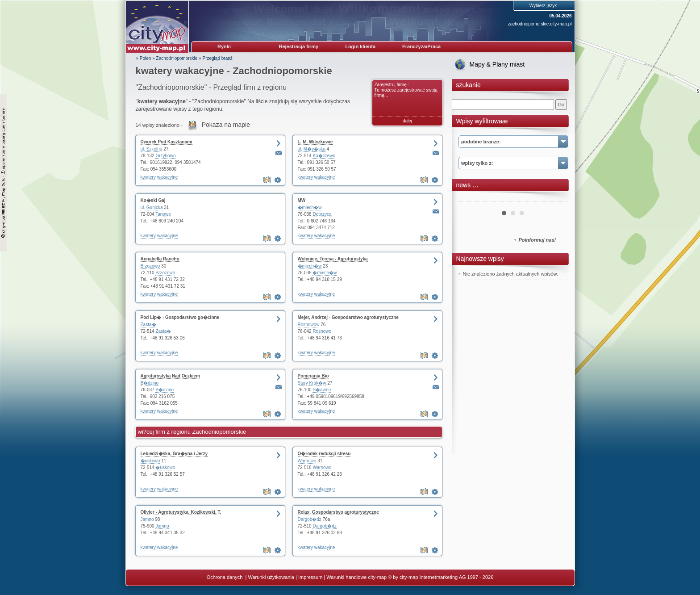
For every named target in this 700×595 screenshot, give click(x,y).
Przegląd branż (218, 58)
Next (556, 198)
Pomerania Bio (313, 376)
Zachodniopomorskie (177, 58)
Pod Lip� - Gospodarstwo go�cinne (180, 317)
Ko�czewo (324, 156)
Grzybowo (165, 156)
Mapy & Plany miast (497, 64)
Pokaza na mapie (226, 125)
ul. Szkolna (152, 149)
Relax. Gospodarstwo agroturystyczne (338, 512)
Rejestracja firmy (299, 46)
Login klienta (360, 46)
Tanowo (163, 214)
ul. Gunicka (152, 207)
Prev (470, 198)
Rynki (224, 46)
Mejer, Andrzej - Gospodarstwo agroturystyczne (348, 317)
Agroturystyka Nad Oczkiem (170, 376)
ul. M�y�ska (312, 149)
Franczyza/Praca (421, 46)
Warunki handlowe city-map (356, 577)
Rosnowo (322, 331)
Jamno (147, 519)
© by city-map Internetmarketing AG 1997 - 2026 (441, 577)
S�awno (322, 390)
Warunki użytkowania (271, 577)
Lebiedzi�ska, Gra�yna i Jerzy (174, 454)
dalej (407, 121)
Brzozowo (150, 266)
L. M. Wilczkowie (315, 142)
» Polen (144, 58)
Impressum (310, 577)
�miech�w (310, 207)
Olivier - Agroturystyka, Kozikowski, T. (181, 512)
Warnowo (307, 461)
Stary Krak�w (312, 383)
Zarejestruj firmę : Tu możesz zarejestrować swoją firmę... (406, 90)
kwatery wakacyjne (159, 177)
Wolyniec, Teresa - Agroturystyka (333, 259)
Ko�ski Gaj (153, 200)
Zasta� (148, 325)
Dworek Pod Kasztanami (167, 142)
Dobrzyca (322, 214)
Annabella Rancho (160, 259)
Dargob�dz (310, 519)
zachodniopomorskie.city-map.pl (540, 24)
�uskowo (150, 461)
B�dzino (150, 383)
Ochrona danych (225, 577)
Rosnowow (309, 325)
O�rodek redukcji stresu (324, 454)
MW (302, 200)
